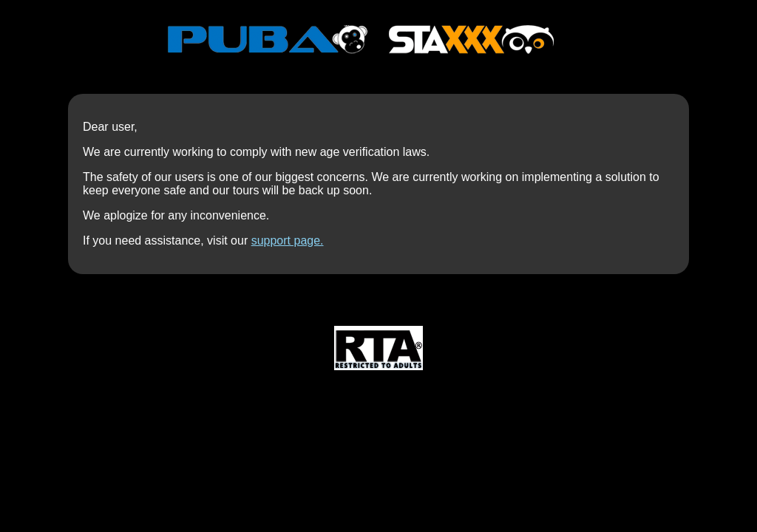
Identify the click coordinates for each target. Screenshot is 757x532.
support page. (288, 241)
